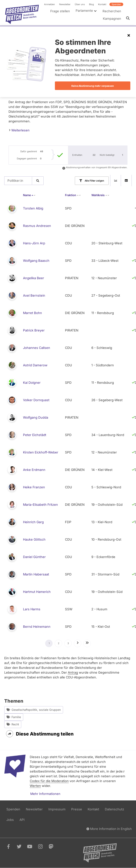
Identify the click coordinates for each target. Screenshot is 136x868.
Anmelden (49, 4)
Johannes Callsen (37, 348)
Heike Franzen (34, 487)
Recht (13, 724)
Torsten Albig (33, 208)
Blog (91, 4)
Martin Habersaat (36, 574)
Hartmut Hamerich (37, 592)
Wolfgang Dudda (36, 417)
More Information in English (109, 829)
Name (29, 195)
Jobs (10, 820)
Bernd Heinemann (37, 627)
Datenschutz (114, 809)
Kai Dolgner (32, 383)
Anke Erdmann (34, 470)
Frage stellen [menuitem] (60, 11)
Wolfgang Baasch (36, 261)
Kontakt (102, 4)
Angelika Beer (34, 278)
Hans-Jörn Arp (34, 243)
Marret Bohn (32, 313)
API (22, 820)
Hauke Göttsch (34, 539)
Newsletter (65, 4)
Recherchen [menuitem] (112, 11)
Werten (35, 786)
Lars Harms (32, 609)
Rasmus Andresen (37, 226)
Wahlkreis (100, 195)
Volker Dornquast (36, 400)
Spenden (116, 4)
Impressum (57, 809)
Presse (77, 809)
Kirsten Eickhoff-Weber (41, 452)
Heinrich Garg (33, 522)
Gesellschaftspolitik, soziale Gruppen (34, 710)
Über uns (80, 4)
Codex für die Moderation (49, 781)
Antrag (73, 672)
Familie (14, 717)
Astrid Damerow (35, 365)
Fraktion (73, 195)
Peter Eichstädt (35, 435)
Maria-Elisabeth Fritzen (40, 505)
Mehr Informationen (45, 794)
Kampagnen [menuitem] (112, 19)
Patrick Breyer (34, 330)
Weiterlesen (19, 130)
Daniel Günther (34, 557)
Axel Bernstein (34, 295)
